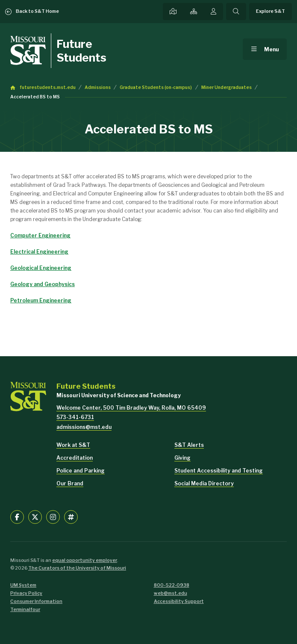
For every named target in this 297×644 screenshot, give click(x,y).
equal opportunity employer (85, 560)
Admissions (98, 87)
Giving (182, 458)
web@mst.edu (171, 593)
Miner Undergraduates (226, 87)
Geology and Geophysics (43, 284)
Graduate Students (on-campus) (156, 87)
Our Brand (70, 483)
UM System (23, 585)
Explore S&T (271, 11)
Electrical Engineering (39, 252)
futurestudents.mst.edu (48, 87)
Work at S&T (73, 445)
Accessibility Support (179, 601)
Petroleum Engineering (41, 300)
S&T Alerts (189, 445)
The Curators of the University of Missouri (77, 568)
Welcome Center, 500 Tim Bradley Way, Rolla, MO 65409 (131, 408)
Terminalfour (25, 610)
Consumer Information (36, 601)
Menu (272, 49)
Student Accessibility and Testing (219, 471)
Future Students (81, 50)
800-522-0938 (172, 585)
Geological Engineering (41, 268)
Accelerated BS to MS (35, 97)
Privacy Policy (26, 593)
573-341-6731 (75, 417)
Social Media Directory (204, 483)
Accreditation (75, 458)
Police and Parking (81, 471)
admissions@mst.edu (84, 427)
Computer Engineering (40, 235)
